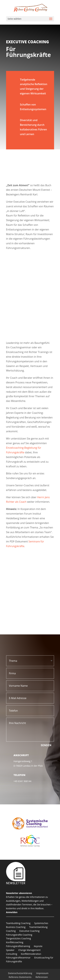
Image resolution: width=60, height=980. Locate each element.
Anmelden (12, 912)
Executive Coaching (29, 931)
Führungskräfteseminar (18, 958)
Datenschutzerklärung (20, 973)
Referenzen (42, 977)
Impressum (42, 973)
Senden (46, 745)
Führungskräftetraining (18, 946)
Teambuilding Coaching (18, 923)
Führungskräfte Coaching (19, 935)
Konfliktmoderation (31, 954)
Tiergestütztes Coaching (18, 938)
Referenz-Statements (20, 977)
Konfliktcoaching (15, 942)
